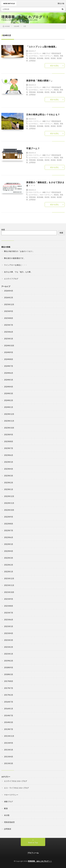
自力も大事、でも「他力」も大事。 (18, 272)
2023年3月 (9, 476)
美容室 (47, 58)
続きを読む (55, 66)
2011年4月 (9, 757)
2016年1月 (9, 709)
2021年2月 (9, 647)
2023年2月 (9, 483)
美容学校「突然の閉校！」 (40, 81)
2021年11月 (9, 585)
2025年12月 (9, 304)
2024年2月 (9, 400)
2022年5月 (9, 544)
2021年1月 (9, 654)
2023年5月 (9, 462)
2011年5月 (9, 750)
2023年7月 (9, 448)
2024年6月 (9, 373)
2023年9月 (9, 435)
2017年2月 (9, 695)
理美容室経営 (56, 53)
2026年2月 (9, 298)
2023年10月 (9, 428)
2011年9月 (9, 743)
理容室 (56, 56)
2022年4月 (9, 551)
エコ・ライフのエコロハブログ (16, 788)
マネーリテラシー (35, 53)
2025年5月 (9, 339)
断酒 (6, 808)
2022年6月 (9, 537)
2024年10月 (9, 346)
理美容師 (32, 58)
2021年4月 (9, 633)
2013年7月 (9, 729)
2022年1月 (9, 572)
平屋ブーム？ (33, 148)
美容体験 (40, 58)
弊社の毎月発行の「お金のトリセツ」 (19, 251)
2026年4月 (9, 291)
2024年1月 (9, 407)
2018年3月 (9, 674)
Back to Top (33, 843)
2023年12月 (9, 414)
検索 (3, 230)
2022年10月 (9, 510)
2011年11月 (9, 736)
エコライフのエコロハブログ (16, 781)
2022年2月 (9, 565)
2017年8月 (9, 681)
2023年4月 (9, 469)
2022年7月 (9, 530)
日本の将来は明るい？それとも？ (43, 114)
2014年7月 (9, 716)
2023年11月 (9, 421)
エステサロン (33, 56)
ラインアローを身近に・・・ (16, 265)
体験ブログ (46, 53)
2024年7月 (9, 366)
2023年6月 (9, 455)
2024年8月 (9, 359)
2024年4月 (9, 387)
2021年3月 (9, 640)
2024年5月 (9, 380)
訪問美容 (32, 61)
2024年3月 (9, 393)
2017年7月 (9, 688)
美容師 (53, 58)
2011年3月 (9, 763)
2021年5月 (9, 626)
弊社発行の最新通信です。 (15, 258)
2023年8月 (9, 441)
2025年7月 (9, 325)
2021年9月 (9, 599)
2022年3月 (9, 558)
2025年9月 (9, 311)
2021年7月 (9, 613)
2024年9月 (9, 352)
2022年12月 (9, 496)
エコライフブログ (11, 279)
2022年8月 (9, 524)
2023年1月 (9, 489)
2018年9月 (9, 667)
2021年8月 (9, 606)
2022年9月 (9, 517)
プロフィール (33, 853)
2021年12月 (9, 578)
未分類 (7, 815)
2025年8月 (9, 318)
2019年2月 (9, 661)
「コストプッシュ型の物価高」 (42, 47)
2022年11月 (9, 503)
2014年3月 (9, 722)
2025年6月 (9, 332)
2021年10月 (9, 592)
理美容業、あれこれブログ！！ (25, 17)
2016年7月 (9, 702)
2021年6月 (9, 620)
